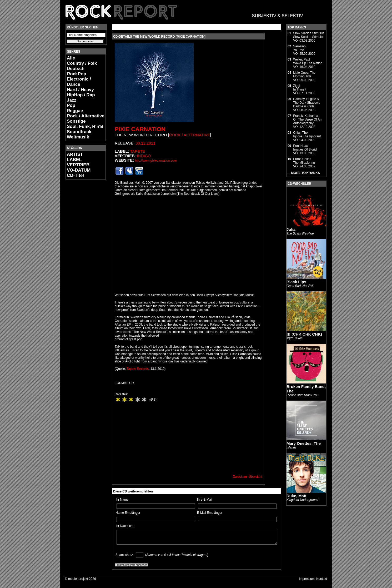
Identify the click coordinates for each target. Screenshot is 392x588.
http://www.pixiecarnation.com (156, 161)
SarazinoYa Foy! (299, 48)
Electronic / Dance (79, 82)
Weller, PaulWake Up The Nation (308, 61)
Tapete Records (138, 369)
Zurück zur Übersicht (247, 477)
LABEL (74, 160)
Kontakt (322, 579)
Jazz (72, 100)
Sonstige (76, 121)
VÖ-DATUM (79, 170)
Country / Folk (82, 63)
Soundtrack (79, 132)
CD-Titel (75, 175)
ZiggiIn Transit (300, 88)
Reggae (75, 111)
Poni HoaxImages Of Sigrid (305, 148)
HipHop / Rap (81, 95)
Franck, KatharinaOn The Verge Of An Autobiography (307, 119)
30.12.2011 (145, 143)
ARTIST (75, 154)
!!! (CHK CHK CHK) (304, 334)
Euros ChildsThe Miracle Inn (304, 161)
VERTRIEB (78, 165)
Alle (71, 58)
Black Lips (296, 282)
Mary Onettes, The (304, 443)
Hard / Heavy (80, 90)
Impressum (307, 579)
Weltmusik (78, 137)
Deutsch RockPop (77, 71)
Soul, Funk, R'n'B (85, 126)
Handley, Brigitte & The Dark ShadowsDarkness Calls (306, 103)
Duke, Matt (296, 496)
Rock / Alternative (86, 116)
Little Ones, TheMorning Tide (304, 74)
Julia (291, 229)
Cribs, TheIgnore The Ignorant (307, 134)
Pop (71, 105)
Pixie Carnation (140, 129)
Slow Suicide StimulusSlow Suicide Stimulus (309, 35)
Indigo (144, 156)
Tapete (137, 151)
